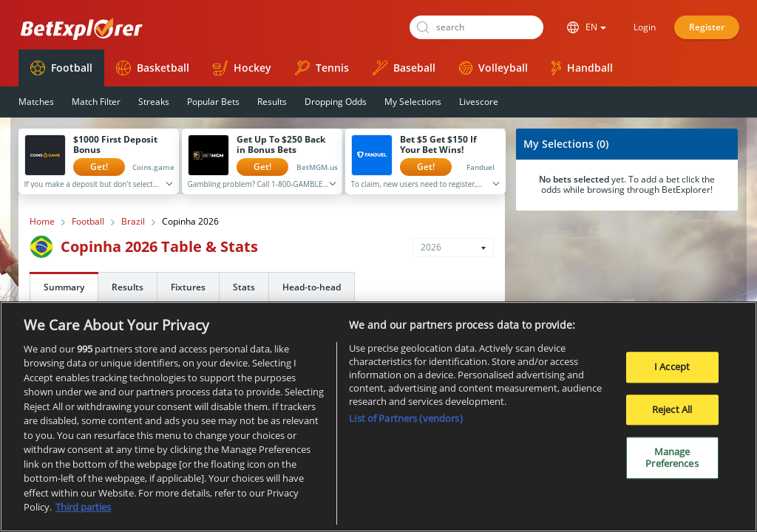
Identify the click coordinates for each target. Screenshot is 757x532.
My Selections (413, 102)
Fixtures (188, 287)
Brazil (133, 222)
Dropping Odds (336, 102)
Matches (36, 102)
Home (42, 222)
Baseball (404, 68)
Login (645, 27)
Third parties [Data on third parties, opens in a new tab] (83, 513)
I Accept (672, 372)
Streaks (154, 102)
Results (272, 102)
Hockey (242, 68)
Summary (64, 287)
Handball (582, 68)
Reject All (672, 415)
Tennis (322, 68)
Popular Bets (213, 102)
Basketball (153, 68)
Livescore (479, 102)
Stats (244, 287)
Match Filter (96, 102)
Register (707, 27)
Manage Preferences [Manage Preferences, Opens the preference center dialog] (672, 463)
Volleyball (493, 68)
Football (61, 68)
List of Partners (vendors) (405, 423)
